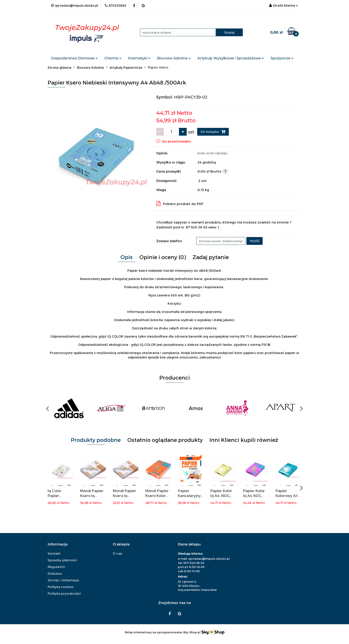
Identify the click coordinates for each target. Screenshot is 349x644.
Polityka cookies (61, 587)
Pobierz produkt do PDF (180, 203)
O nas (117, 553)
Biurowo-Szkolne (174, 58)
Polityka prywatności (64, 594)
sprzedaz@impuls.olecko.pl (209, 559)
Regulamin (56, 567)
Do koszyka (213, 132)
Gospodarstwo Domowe (74, 58)
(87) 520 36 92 (194, 563)
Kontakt (54, 553)
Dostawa (55, 574)
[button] (58, 544)
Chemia (113, 58)
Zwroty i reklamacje (63, 580)
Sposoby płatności (62, 560)
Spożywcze (282, 58)
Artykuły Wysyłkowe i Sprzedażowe (231, 58)
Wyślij (255, 241)
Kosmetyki (139, 58)
